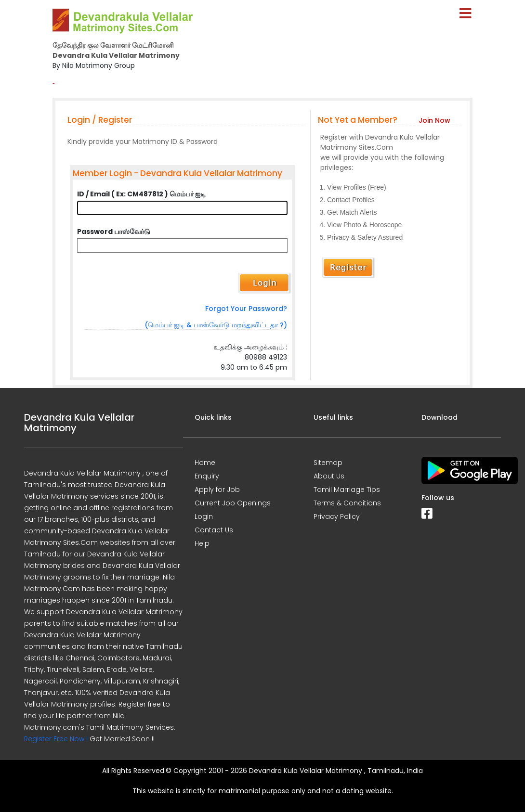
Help (202, 543)
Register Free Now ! (56, 739)
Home (205, 463)
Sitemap (328, 463)
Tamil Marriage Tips (347, 490)
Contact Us (214, 530)
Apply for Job (217, 490)
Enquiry (207, 476)
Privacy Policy (337, 516)
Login (204, 516)
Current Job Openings (233, 503)
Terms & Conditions (347, 503)
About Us (329, 476)
